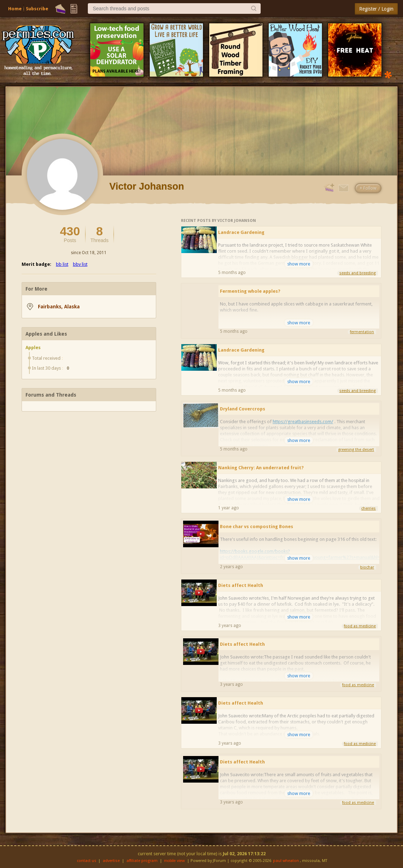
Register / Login (376, 9)
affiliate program (142, 861)
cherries (368, 508)
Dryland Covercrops (243, 409)
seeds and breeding (357, 273)
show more (299, 264)
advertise (111, 861)
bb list (62, 264)
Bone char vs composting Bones (257, 527)
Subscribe (37, 9)
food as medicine (360, 626)
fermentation (362, 332)
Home (15, 9)
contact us (87, 861)
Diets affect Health (241, 585)
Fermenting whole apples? (250, 291)
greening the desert (356, 450)
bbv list (80, 264)
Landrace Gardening (241, 232)
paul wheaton (286, 861)
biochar (367, 567)
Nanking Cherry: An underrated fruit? (261, 468)
